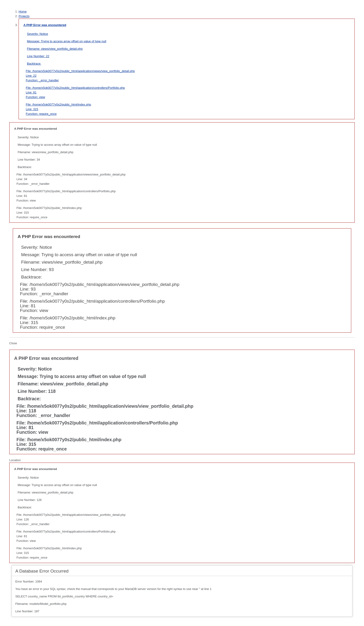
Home (23, 12)
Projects (24, 16)
